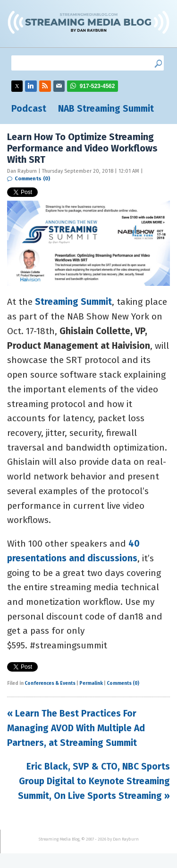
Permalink (91, 683)
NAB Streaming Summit (106, 109)
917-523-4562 (97, 86)
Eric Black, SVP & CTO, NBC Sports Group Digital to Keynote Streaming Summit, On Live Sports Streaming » (94, 781)
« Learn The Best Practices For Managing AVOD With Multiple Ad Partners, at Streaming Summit (76, 728)
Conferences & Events (50, 683)
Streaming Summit (73, 302)
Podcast (29, 109)
